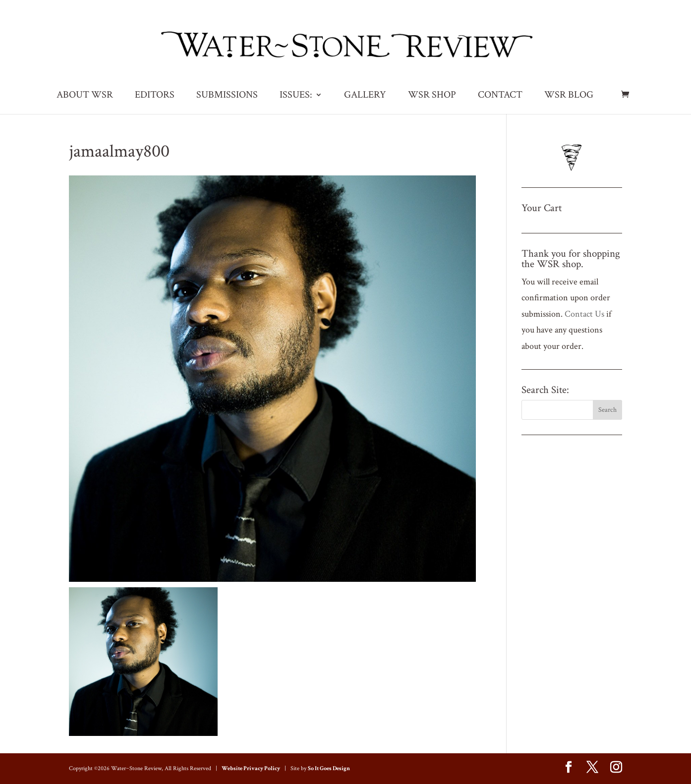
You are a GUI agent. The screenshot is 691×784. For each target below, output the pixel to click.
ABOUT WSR (85, 96)
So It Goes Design (329, 768)
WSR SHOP (432, 96)
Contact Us (584, 314)
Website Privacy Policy (251, 768)
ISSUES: (296, 96)
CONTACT (500, 96)
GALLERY (365, 96)
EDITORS (155, 96)
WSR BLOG (569, 96)
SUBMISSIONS (227, 96)
